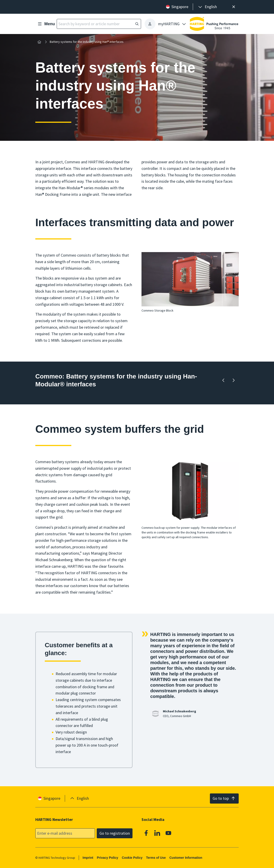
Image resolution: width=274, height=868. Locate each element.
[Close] (234, 7)
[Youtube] (168, 833)
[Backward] (223, 380)
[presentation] (207, 7)
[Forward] (234, 380)
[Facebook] (146, 833)
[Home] (39, 42)
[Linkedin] (157, 833)
